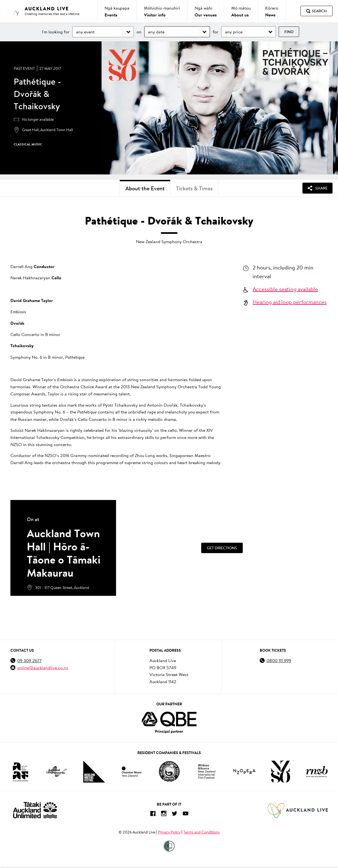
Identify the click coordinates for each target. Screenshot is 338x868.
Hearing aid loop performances (290, 302)
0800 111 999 (279, 660)
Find (289, 32)
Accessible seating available (285, 289)
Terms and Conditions (202, 832)
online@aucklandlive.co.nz (43, 667)
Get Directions (222, 548)
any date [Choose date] (156, 32)
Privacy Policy (169, 832)
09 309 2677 (29, 660)
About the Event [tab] (145, 188)
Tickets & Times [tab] (194, 188)
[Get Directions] (222, 548)
